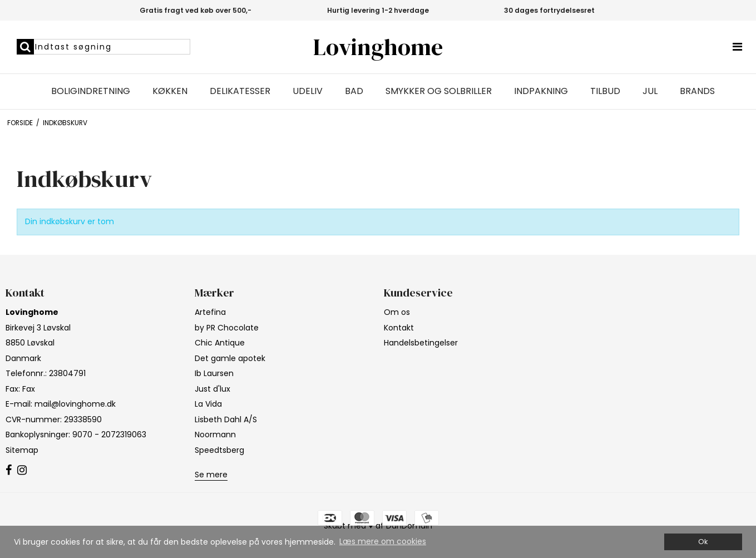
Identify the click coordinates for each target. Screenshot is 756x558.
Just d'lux (213, 389)
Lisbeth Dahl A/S (226, 419)
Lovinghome (378, 47)
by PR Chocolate (227, 328)
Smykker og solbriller (439, 91)
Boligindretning (91, 91)
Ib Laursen (214, 373)
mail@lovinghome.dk (75, 404)
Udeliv (308, 91)
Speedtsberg (219, 450)
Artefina (210, 312)
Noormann (215, 434)
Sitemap (22, 450)
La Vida (208, 404)
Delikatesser (240, 91)
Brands (697, 91)
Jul (650, 91)
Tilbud (605, 91)
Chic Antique (220, 343)
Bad (354, 91)
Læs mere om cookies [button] (383, 541)
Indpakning (541, 91)
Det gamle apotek (230, 358)
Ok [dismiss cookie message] (703, 542)
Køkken (170, 91)
